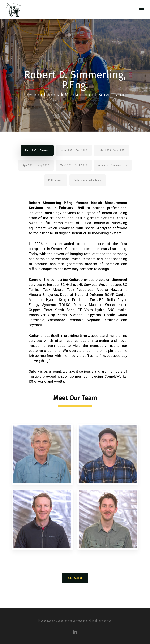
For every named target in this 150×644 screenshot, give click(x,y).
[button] (142, 10)
